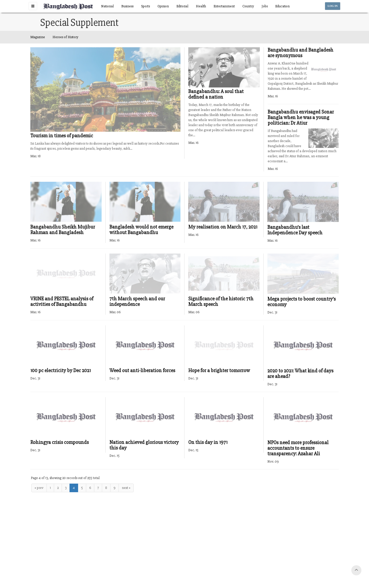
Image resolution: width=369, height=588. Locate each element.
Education (282, 6)
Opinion (163, 6)
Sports (145, 6)
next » (126, 488)
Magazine (38, 37)
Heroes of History (65, 37)
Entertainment (224, 6)
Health (201, 6)
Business (127, 6)
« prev (39, 488)
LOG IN (333, 6)
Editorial (182, 6)
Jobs (265, 6)
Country (248, 6)
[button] (33, 6)
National (107, 6)
